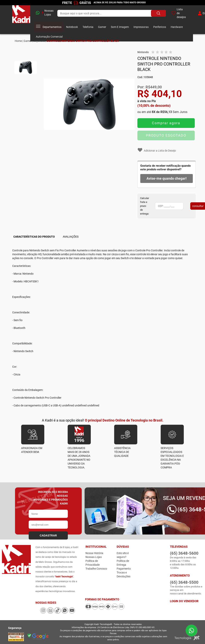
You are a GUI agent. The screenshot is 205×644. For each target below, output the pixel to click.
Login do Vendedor (184, 601)
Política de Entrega (123, 563)
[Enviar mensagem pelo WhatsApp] (191, 630)
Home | (19, 41)
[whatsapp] (36, 13)
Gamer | (28, 41)
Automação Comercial (49, 37)
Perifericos (160, 27)
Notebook (72, 27)
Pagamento (124, 569)
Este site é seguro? (123, 555)
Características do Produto (34, 237)
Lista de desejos (179, 13)
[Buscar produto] (158, 13)
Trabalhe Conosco (96, 569)
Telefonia (88, 27)
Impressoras (141, 27)
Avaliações (71, 237)
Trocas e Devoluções (124, 574)
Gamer (102, 27)
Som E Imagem (120, 27)
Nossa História (94, 553)
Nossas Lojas (48, 13)
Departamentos (49, 27)
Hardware (177, 27)
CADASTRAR (48, 535)
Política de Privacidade (93, 563)
